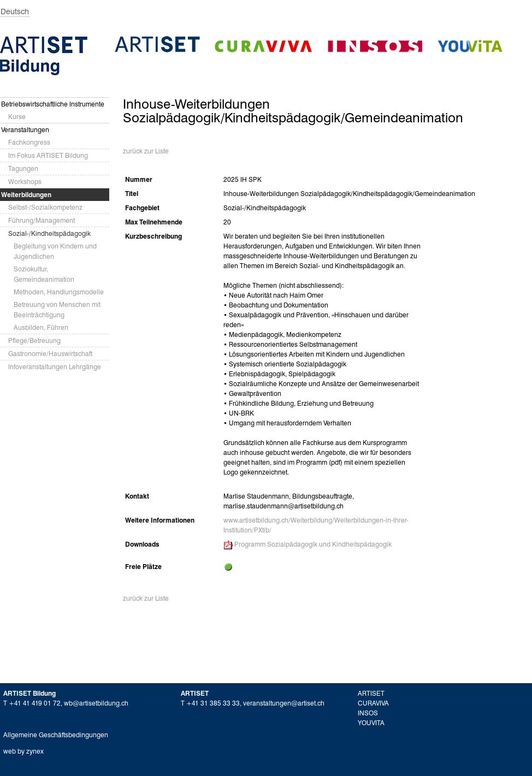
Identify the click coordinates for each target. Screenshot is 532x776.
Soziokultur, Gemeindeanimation (44, 274)
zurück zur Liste (146, 151)
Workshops (25, 182)
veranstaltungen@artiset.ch (284, 703)
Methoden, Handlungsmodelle (59, 292)
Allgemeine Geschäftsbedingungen (56, 735)
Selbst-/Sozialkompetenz (45, 207)
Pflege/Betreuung (34, 340)
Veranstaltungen (25, 130)
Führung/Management (42, 220)
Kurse (17, 117)
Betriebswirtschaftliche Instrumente (53, 104)
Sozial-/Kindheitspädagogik (49, 233)
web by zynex (23, 751)
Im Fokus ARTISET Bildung (48, 155)
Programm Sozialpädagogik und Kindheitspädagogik (313, 544)
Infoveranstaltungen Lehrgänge (55, 367)
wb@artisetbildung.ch (96, 703)
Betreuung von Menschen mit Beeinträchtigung (57, 310)
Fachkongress (29, 142)
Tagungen (23, 168)
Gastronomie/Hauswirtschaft (50, 354)
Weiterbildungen (26, 195)
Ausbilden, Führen (41, 327)
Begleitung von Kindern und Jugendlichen (55, 251)
